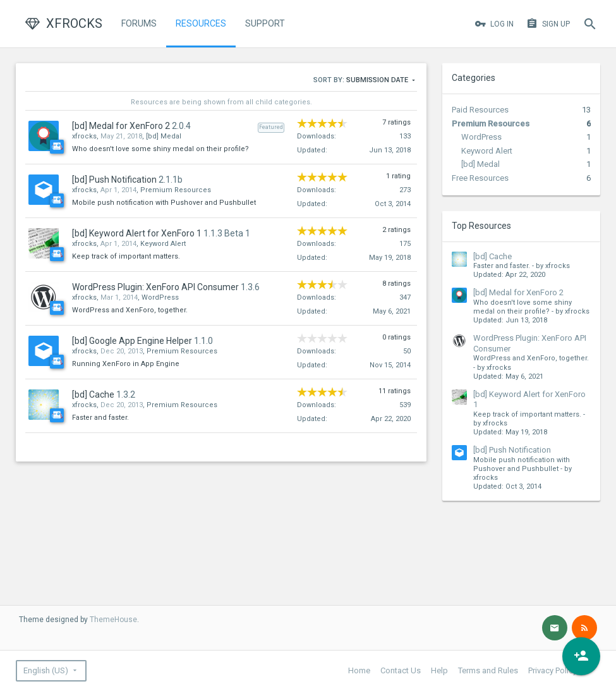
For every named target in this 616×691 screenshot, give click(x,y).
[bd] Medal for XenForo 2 (518, 292)
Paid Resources (480, 110)
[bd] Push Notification (512, 450)
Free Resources (480, 178)
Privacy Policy (553, 670)
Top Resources (481, 226)
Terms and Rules (488, 670)
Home (359, 670)
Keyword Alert (487, 151)
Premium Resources (491, 124)
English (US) (46, 670)
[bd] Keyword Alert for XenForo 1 (137, 233)
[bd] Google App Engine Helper (132, 341)
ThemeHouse (113, 620)
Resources (201, 23)
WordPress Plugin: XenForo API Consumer (155, 287)
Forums (139, 23)
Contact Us (401, 670)
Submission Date (382, 81)
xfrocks (84, 136)
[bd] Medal (480, 164)
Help (439, 670)
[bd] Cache (492, 256)
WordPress (481, 137)
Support (265, 23)
